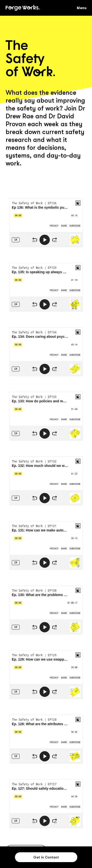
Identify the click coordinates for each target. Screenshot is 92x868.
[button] (84, 8)
